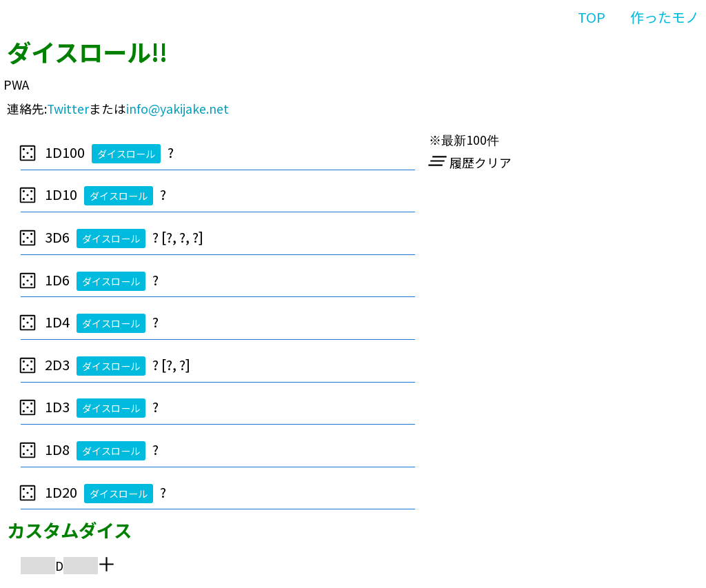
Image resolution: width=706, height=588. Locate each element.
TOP (592, 17)
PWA (16, 84)
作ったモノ (665, 17)
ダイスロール (126, 154)
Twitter (68, 109)
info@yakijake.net (178, 109)
